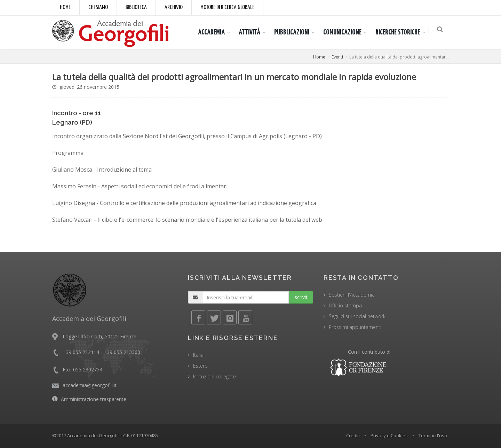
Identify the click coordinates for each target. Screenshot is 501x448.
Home (65, 7)
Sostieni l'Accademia (352, 295)
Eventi (337, 57)
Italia (198, 355)
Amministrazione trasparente (94, 399)
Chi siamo (98, 7)
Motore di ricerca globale (227, 7)
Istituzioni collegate (214, 376)
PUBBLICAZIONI (294, 32)
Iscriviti (301, 297)
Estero (200, 366)
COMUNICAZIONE (344, 32)
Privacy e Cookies (389, 435)
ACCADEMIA (213, 32)
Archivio (174, 7)
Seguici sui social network (357, 316)
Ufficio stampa (345, 305)
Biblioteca (136, 7)
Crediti (353, 435)
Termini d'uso (433, 435)
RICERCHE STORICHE (400, 32)
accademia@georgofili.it (90, 385)
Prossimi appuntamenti (355, 327)
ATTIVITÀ (252, 32)
